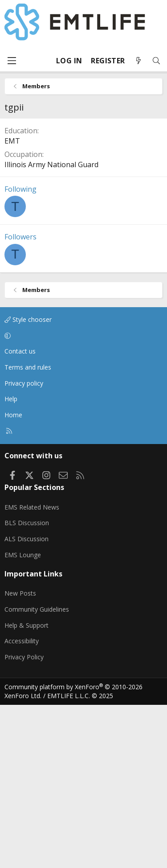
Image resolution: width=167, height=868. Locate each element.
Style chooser (28, 483)
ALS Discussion (26, 702)
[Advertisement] (83, 200)
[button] (82, 499)
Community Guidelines (37, 772)
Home (13, 578)
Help (11, 562)
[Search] (156, 61)
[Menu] (12, 61)
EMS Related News (32, 670)
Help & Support (26, 788)
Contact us (20, 514)
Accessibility (22, 804)
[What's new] (138, 61)
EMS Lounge (23, 718)
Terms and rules (28, 530)
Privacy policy (24, 546)
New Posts (20, 756)
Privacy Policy (24, 820)
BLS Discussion (27, 686)
